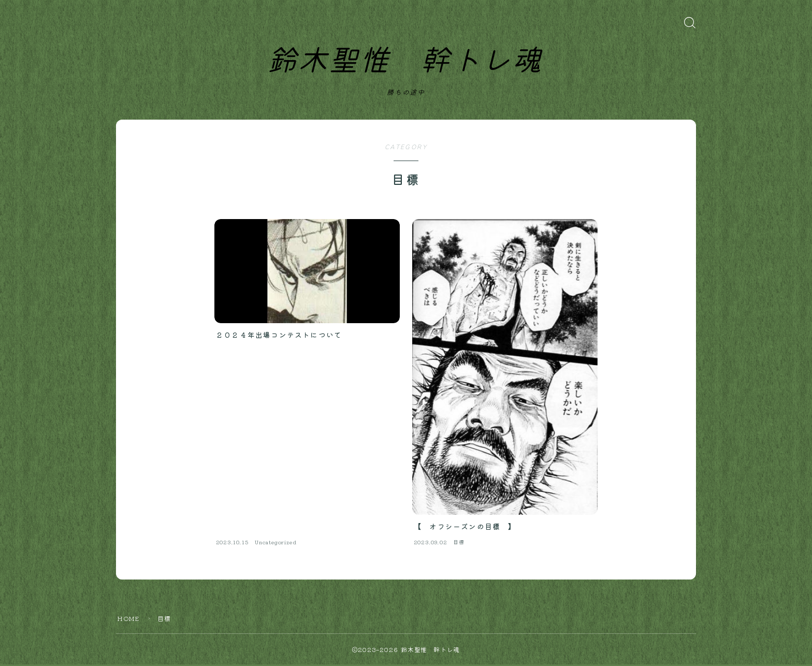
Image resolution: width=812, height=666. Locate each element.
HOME (128, 620)
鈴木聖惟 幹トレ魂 (405, 62)
